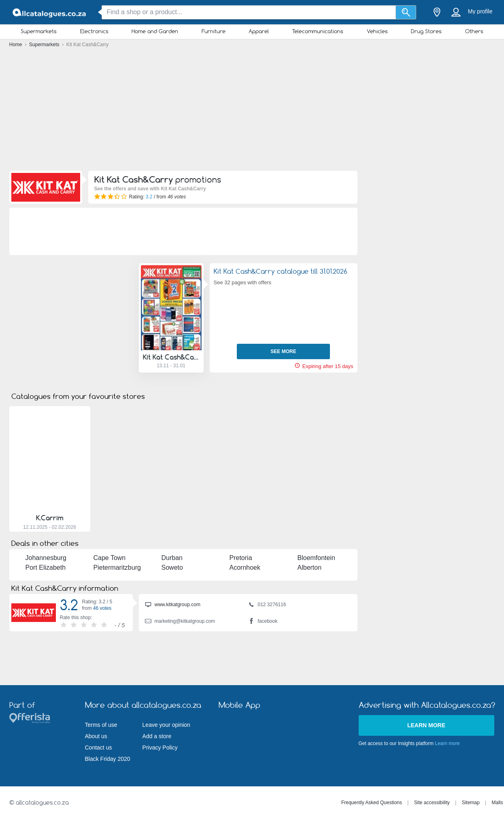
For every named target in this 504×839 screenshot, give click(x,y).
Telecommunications (318, 31)
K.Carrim (50, 518)
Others (474, 31)
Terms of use (101, 725)
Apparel (259, 31)
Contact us (99, 747)
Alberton (310, 567)
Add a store (157, 736)
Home (16, 45)
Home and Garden (155, 31)
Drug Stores (426, 31)
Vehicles (377, 31)
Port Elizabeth (46, 567)
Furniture (214, 31)
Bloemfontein (316, 558)
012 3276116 (267, 605)
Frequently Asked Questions (372, 803)
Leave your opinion (166, 725)
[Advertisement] (252, 111)
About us (96, 736)
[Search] (406, 12)
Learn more (426, 725)
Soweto (172, 567)
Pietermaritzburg (117, 567)
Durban (172, 558)
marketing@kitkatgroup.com (180, 622)
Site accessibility (432, 803)
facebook (263, 622)
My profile (480, 11)
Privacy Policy (160, 747)
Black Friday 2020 (108, 759)
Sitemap (471, 803)
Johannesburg (46, 558)
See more (283, 351)
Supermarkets (39, 31)
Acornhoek (245, 567)
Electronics (94, 31)
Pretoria (241, 558)
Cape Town (110, 558)
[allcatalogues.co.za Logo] (50, 12)
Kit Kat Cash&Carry (171, 357)
